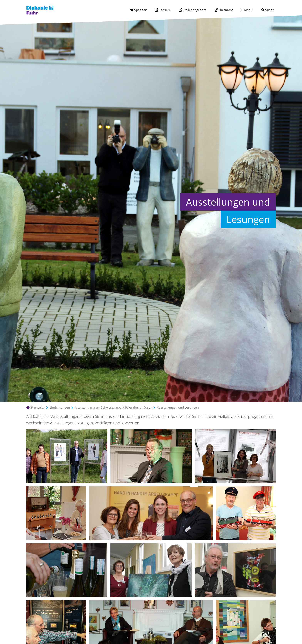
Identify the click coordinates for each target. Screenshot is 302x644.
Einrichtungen (60, 407)
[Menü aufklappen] (247, 10)
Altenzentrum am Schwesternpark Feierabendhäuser (113, 407)
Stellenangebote (194, 10)
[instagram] (40, 395)
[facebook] (29, 395)
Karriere (164, 10)
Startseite (35, 407)
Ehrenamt (225, 10)
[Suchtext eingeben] (257, 10)
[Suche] (268, 10)
